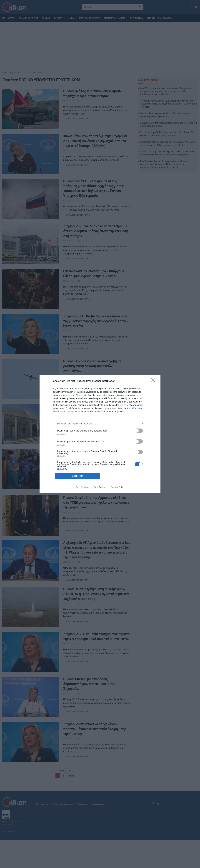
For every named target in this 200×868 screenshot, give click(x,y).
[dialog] (100, 434)
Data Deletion (82, 487)
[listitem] (100, 424)
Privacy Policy (118, 487)
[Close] (154, 381)
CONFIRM (77, 476)
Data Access (100, 487)
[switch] (139, 431)
